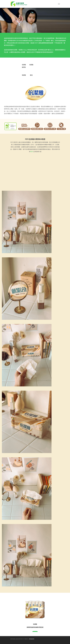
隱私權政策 (32, 641)
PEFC (32, 152)
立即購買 (35, 632)
